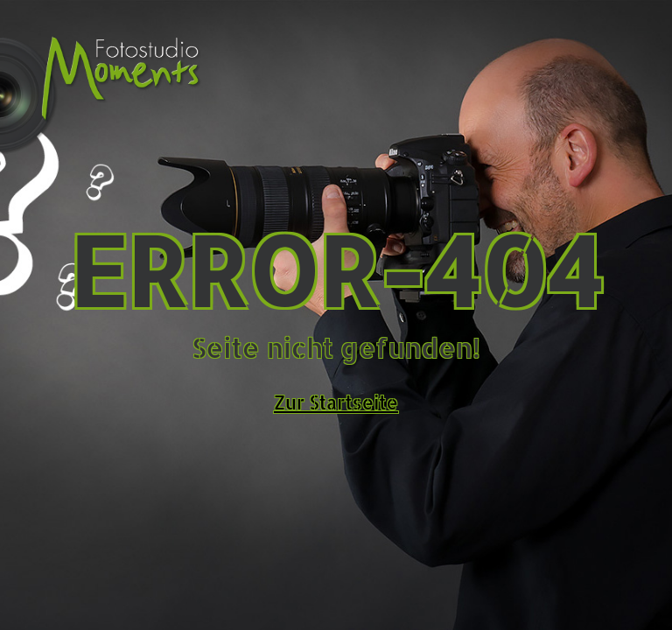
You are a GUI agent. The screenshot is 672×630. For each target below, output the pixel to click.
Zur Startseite (336, 402)
